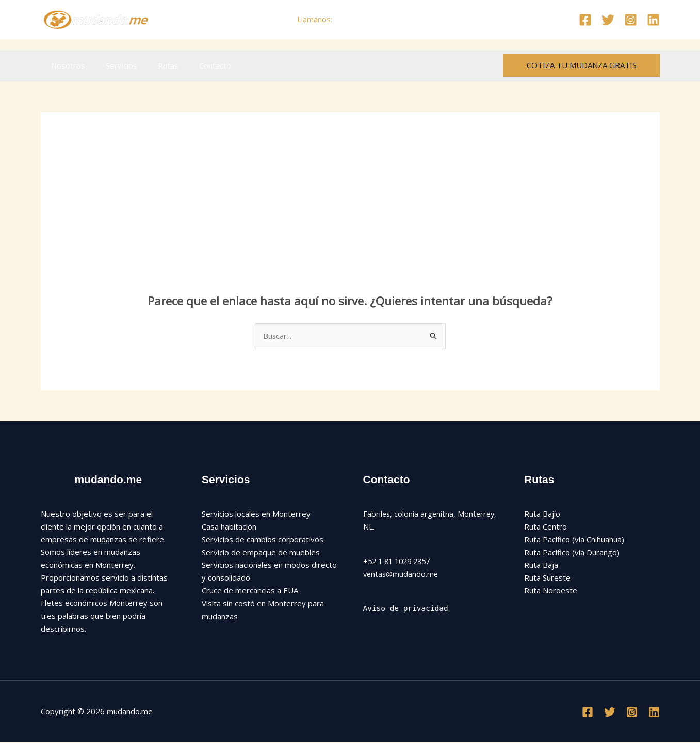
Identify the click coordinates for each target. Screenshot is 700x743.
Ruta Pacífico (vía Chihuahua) (574, 540)
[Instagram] (631, 20)
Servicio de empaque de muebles (261, 552)
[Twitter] (608, 20)
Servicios (114, 65)
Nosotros (66, 65)
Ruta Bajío (542, 514)
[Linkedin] (653, 20)
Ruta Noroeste (551, 591)
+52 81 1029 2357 (369, 19)
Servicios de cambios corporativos (263, 540)
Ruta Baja (541, 565)
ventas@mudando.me (402, 574)
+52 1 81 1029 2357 (400, 562)
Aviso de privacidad (408, 609)
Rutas (155, 65)
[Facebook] (585, 20)
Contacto (197, 65)
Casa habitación (229, 527)
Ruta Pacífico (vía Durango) (572, 552)
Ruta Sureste (547, 578)
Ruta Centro (546, 527)
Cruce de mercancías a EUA (250, 591)
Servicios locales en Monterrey (256, 514)
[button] (582, 65)
